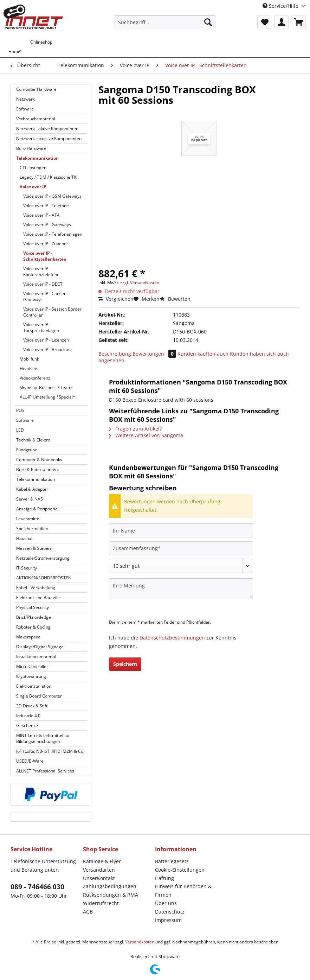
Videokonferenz (35, 378)
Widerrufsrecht (101, 903)
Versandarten (99, 870)
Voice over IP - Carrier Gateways (44, 297)
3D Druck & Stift (32, 706)
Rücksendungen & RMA (111, 895)
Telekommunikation (37, 158)
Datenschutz (170, 912)
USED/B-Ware (30, 761)
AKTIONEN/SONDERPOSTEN (44, 578)
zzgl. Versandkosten (140, 283)
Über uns (166, 903)
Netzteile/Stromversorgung (43, 558)
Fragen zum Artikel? (135, 429)
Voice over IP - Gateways (47, 225)
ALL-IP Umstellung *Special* (47, 397)
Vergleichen (116, 299)
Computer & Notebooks (39, 460)
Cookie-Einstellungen (180, 870)
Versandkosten (140, 942)
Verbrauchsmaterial (36, 119)
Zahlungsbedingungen (110, 886)
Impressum (168, 920)
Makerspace (28, 637)
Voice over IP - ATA (41, 215)
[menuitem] (165, 26)
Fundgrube (27, 450)
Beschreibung (115, 354)
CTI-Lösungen (33, 168)
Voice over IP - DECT (43, 284)
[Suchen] (208, 22)
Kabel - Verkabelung (36, 588)
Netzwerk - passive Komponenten (49, 138)
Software (25, 109)
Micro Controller (32, 666)
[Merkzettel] (264, 22)
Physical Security (33, 607)
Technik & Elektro (33, 440)
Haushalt (25, 538)
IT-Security (27, 568)
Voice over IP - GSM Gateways (52, 196)
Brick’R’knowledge (34, 617)
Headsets (29, 368)
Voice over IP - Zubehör (46, 244)
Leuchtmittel (28, 519)
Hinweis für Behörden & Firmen (183, 890)
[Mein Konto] (282, 22)
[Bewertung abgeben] (181, 566)
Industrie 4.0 (28, 716)
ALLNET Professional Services (45, 771)
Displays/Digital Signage (40, 647)
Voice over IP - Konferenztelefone (41, 272)
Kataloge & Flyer (102, 861)
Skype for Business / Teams (47, 387)
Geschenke (27, 726)
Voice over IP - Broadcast (47, 349)
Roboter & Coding (33, 627)
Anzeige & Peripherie (37, 509)
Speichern (125, 664)
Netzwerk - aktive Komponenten (47, 129)
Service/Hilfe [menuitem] (281, 6)
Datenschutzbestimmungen (172, 638)
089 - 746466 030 (37, 887)
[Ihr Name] (181, 530)
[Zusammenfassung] (181, 548)
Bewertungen (155, 354)
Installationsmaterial (36, 657)
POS (20, 410)
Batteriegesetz (172, 861)
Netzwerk (25, 99)
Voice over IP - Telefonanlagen (53, 234)
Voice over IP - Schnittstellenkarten (45, 256)
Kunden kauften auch (203, 354)
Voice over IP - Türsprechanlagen (41, 327)
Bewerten (175, 299)
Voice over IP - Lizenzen (46, 340)
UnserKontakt (99, 878)
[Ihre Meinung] (181, 589)
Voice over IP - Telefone (46, 206)
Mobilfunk (29, 359)
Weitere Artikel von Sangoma (146, 435)
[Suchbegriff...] (165, 22)
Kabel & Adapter (32, 489)
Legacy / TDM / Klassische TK (48, 177)
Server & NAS (30, 499)
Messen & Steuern (34, 548)
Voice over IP (33, 187)
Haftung (164, 878)
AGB (88, 912)
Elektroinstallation (34, 686)
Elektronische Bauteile (38, 597)
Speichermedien (32, 529)
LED (20, 430)
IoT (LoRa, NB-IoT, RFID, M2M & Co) (50, 751)
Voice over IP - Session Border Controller (52, 312)
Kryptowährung (31, 676)
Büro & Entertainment (38, 469)
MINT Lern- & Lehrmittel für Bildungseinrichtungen (43, 738)
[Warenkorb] (299, 22)
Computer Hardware (36, 89)
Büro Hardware (31, 148)
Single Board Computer (39, 696)
